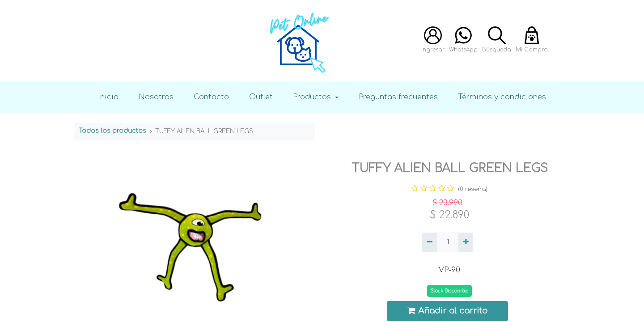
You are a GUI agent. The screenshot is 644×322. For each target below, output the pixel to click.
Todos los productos (112, 131)
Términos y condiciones (502, 97)
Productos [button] (313, 97)
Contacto (211, 97)
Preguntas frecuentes (398, 97)
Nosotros (156, 97)
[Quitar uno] (430, 242)
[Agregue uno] (466, 242)
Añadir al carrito (448, 311)
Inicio (108, 97)
